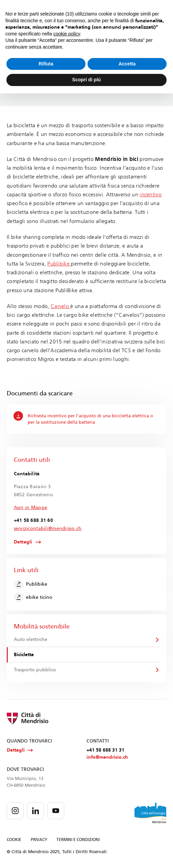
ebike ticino (33, 597)
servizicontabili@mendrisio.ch (48, 528)
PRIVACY (39, 840)
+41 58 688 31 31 (105, 750)
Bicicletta (24, 655)
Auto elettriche (31, 639)
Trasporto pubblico (35, 670)
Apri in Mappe (31, 508)
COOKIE (14, 840)
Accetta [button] (127, 64)
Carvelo (61, 306)
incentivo (151, 194)
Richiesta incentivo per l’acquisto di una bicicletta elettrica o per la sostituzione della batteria (83, 418)
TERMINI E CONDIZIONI (78, 840)
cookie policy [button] (67, 34)
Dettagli (23, 542)
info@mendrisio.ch (107, 757)
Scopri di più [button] (87, 80)
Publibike (59, 264)
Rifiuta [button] (46, 64)
